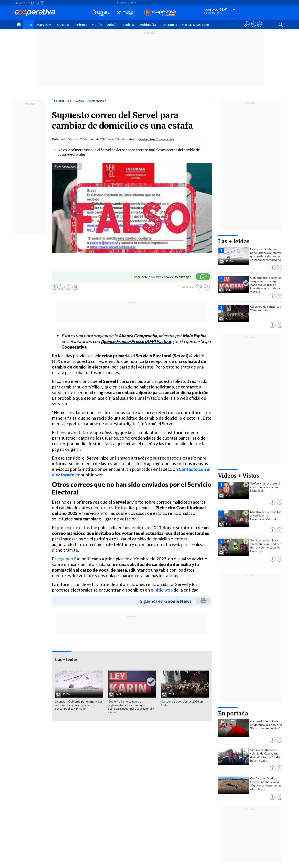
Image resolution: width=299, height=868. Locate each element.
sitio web (164, 590)
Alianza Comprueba (138, 336)
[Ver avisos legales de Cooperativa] (247, 28)
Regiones (80, 25)
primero (65, 527)
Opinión (113, 25)
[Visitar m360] (253, 28)
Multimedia (148, 25)
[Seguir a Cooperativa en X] (37, 3)
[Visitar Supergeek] (260, 28)
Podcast (129, 25)
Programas (169, 25)
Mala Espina (194, 336)
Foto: (58, 166)
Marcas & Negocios (195, 25)
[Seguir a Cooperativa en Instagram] (42, 3)
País (29, 25)
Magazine (44, 25)
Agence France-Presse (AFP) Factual (136, 341)
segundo (65, 559)
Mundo (97, 25)
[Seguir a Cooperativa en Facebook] (32, 3)
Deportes (62, 25)
